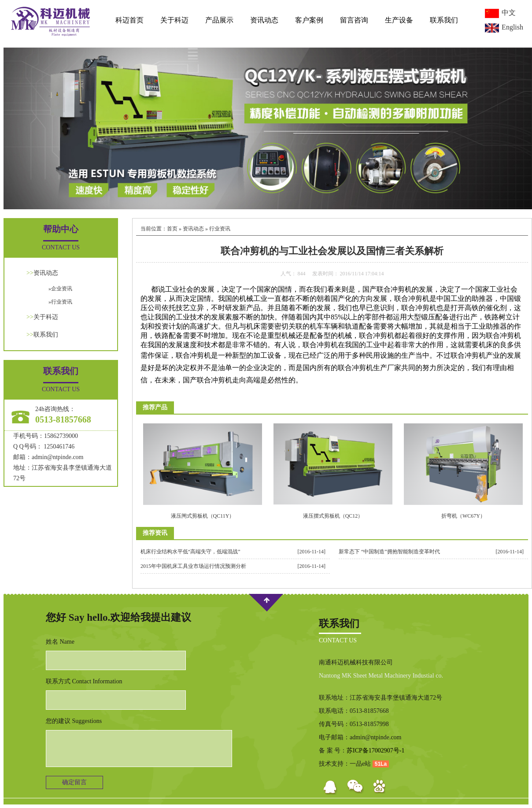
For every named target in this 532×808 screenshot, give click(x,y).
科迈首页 (129, 20)
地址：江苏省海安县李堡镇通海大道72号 (63, 473)
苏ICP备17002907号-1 (375, 751)
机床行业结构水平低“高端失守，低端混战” (190, 552)
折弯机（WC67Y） (463, 516)
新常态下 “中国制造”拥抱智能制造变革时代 (389, 552)
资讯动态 (264, 20)
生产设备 (399, 20)
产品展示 (219, 20)
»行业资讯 (60, 302)
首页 (172, 229)
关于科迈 (174, 20)
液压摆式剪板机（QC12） (333, 516)
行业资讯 (220, 229)
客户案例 (309, 20)
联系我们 (444, 20)
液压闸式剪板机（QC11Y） (203, 516)
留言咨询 (354, 20)
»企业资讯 (60, 289)
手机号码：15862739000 (46, 436)
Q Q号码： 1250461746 (44, 447)
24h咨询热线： (55, 409)
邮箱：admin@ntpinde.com (48, 457)
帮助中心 (61, 229)
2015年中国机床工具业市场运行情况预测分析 (193, 566)
